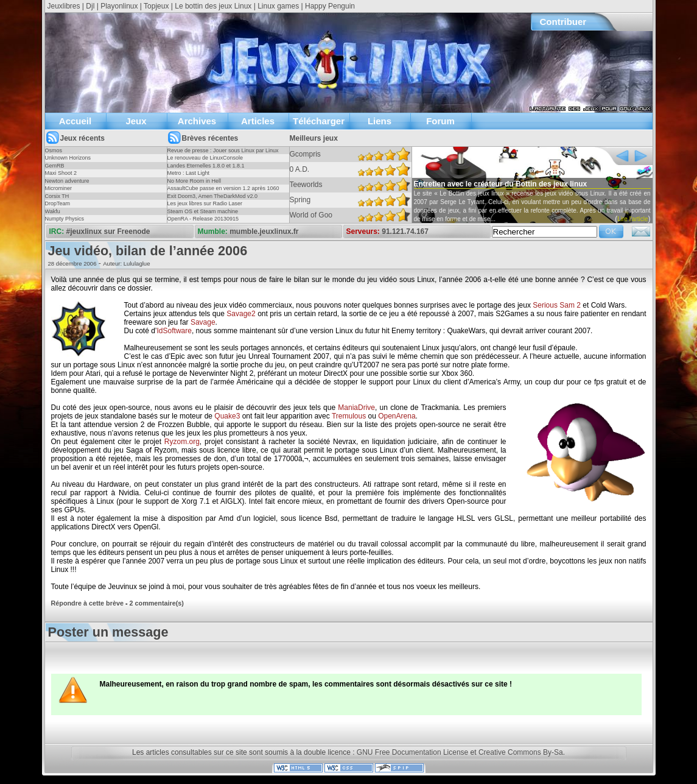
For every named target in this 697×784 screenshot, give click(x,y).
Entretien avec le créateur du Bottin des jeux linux (501, 184)
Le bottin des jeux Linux (213, 6)
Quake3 (227, 416)
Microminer (59, 188)
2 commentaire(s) (157, 603)
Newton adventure (67, 181)
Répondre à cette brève (87, 603)
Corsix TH (57, 196)
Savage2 (241, 314)
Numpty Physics (65, 219)
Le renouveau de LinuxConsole (205, 158)
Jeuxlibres (64, 6)
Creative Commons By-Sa (521, 752)
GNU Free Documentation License (412, 752)
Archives (197, 121)
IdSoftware (174, 331)
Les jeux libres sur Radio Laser (205, 203)
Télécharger (319, 121)
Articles (258, 121)
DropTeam (58, 203)
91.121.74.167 (405, 231)
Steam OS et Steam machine (203, 211)
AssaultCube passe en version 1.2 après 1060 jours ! (223, 192)
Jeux (136, 121)
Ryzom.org (182, 442)
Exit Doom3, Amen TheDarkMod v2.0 (212, 196)
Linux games (278, 6)
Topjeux (156, 6)
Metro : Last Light (189, 173)
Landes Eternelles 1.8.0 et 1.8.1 (206, 166)
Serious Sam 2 (557, 305)
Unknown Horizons (68, 158)
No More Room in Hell (194, 181)
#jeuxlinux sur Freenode (108, 231)
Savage (203, 322)
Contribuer (563, 22)
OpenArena (397, 416)
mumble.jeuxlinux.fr (264, 231)
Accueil (75, 121)
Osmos (54, 150)
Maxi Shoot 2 (61, 173)
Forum (440, 121)
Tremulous (349, 416)
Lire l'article (632, 219)
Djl (90, 6)
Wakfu (53, 211)
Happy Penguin (330, 6)
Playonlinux (119, 6)
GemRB (55, 166)
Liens (380, 121)
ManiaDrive (356, 408)
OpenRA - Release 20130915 (203, 219)
